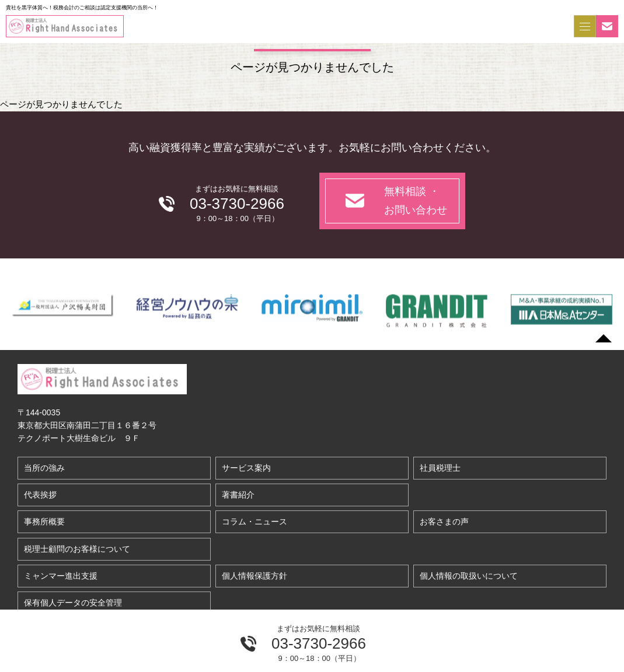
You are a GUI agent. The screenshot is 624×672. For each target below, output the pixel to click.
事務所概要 (44, 521)
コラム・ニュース (255, 521)
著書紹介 (238, 495)
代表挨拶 (40, 495)
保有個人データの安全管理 (73, 603)
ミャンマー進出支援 (61, 576)
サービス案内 (246, 468)
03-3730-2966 (319, 643)
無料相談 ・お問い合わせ (416, 201)
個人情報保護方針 (255, 576)
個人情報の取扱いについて (469, 576)
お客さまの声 (444, 521)
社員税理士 (440, 468)
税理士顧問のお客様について (77, 549)
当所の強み (44, 468)
